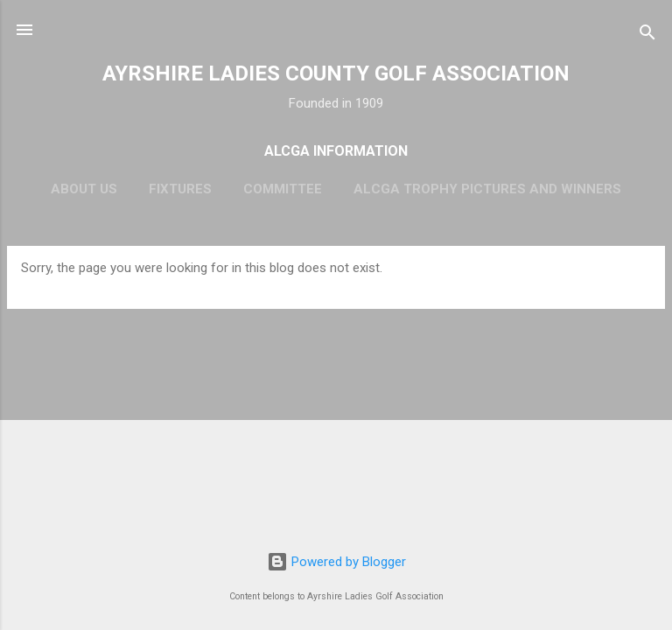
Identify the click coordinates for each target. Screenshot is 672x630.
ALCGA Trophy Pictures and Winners (487, 189)
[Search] (647, 35)
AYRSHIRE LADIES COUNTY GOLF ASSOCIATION (336, 73)
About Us (84, 189)
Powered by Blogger (336, 562)
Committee (283, 189)
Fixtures (180, 189)
